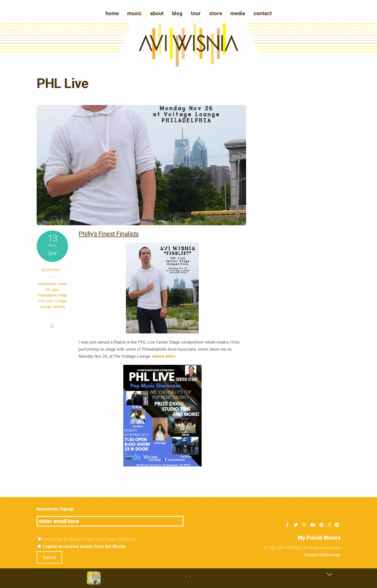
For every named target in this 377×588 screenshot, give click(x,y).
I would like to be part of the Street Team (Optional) (87, 539)
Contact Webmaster (322, 555)
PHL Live (46, 301)
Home (112, 13)
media (238, 13)
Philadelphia (47, 295)
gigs (55, 289)
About (157, 13)
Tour (196, 13)
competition (47, 284)
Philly (62, 295)
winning (59, 306)
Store (216, 13)
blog (177, 13)
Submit (49, 557)
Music (134, 13)
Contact (263, 13)
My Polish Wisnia (319, 538)
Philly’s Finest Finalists (109, 234)
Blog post (51, 270)
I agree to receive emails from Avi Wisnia (81, 546)
